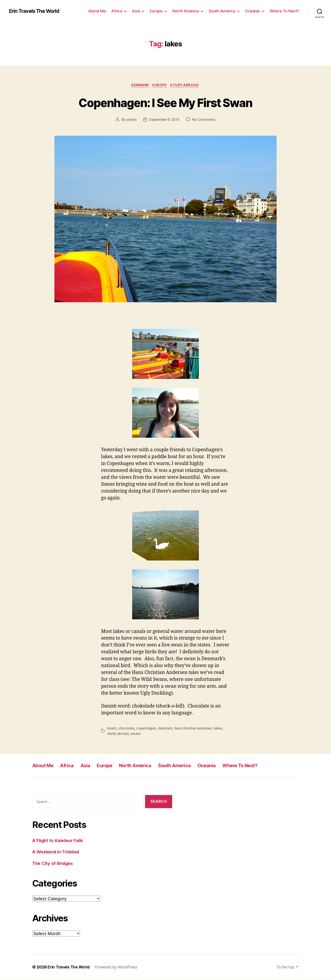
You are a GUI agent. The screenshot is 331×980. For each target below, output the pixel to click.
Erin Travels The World (36, 11)
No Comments (204, 120)
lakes (220, 729)
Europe (156, 11)
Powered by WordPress (118, 967)
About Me (97, 11)
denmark (166, 729)
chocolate (127, 729)
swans (136, 734)
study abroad (118, 734)
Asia (136, 11)
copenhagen (147, 729)
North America (186, 11)
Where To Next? (284, 11)
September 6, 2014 (164, 120)
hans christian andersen (195, 729)
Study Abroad (186, 85)
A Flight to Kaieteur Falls (59, 841)
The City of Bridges (54, 864)
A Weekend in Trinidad (58, 852)
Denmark (140, 85)
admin (131, 120)
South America (222, 11)
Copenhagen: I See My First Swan (166, 102)
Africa (117, 11)
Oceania (252, 11)
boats (112, 729)
